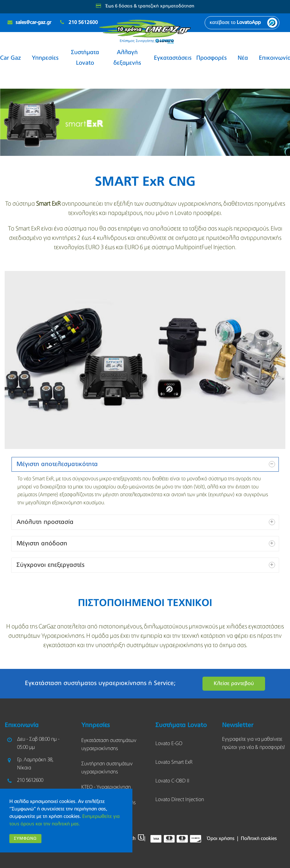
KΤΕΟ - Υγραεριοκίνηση (106, 787)
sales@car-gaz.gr (33, 23)
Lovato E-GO (169, 744)
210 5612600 (83, 23)
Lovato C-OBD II (172, 781)
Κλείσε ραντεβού (234, 684)
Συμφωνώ (25, 839)
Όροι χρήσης (221, 839)
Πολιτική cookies (259, 839)
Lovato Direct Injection (180, 800)
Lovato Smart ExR (174, 762)
